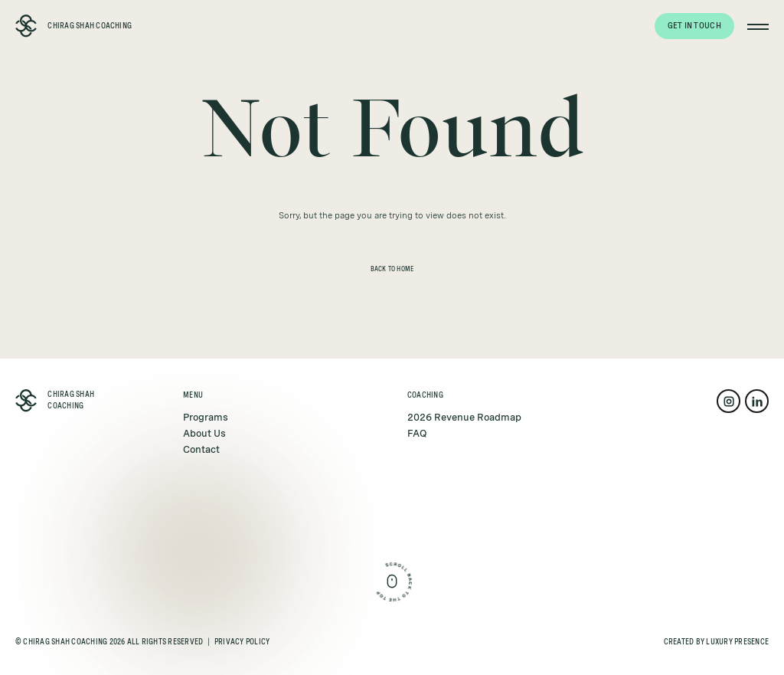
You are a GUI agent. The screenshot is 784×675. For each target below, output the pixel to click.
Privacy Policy (242, 642)
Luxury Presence (737, 642)
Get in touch (694, 25)
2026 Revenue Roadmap (464, 417)
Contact (201, 449)
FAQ (417, 433)
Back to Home (392, 269)
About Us (204, 433)
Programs (206, 417)
